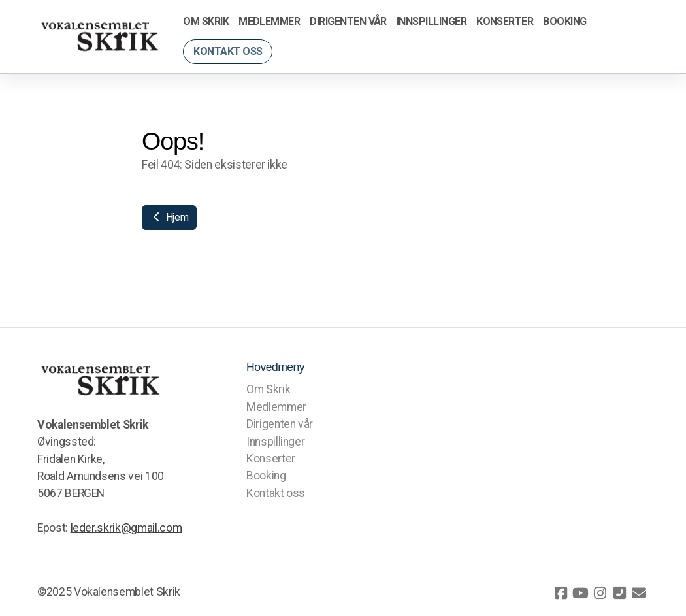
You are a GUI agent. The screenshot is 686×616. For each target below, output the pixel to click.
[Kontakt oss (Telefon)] (619, 593)
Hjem (169, 217)
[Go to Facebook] (561, 593)
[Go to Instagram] (600, 593)
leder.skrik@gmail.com (126, 528)
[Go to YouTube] (580, 593)
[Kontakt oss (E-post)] (639, 593)
